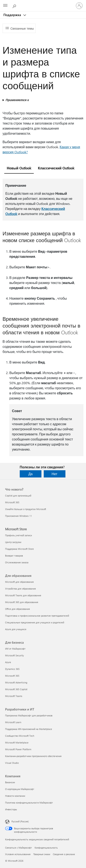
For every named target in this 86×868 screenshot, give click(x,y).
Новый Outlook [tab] (19, 168)
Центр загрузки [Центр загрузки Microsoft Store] (13, 542)
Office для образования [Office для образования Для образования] (18, 609)
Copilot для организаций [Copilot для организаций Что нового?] (18, 496)
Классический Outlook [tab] (56, 168)
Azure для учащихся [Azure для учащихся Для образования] (16, 629)
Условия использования (18, 854)
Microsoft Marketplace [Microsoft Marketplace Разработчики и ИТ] (17, 743)
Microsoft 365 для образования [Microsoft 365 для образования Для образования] (22, 602)
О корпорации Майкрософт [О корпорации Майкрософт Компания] (20, 789)
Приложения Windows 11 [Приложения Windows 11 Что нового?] (18, 516)
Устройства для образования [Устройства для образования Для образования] (20, 589)
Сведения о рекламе (64, 854)
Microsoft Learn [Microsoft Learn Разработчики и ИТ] (13, 722)
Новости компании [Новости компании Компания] (15, 796)
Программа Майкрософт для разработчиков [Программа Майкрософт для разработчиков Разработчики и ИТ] (29, 715)
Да (31, 474)
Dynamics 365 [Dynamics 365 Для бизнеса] (12, 669)
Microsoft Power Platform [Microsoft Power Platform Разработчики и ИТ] (18, 749)
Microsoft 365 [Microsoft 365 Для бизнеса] (12, 676)
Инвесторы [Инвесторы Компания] (11, 809)
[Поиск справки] (15, 5)
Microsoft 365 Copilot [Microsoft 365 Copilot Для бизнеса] (16, 689)
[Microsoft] (43, 3)
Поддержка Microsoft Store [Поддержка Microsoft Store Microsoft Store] (19, 549)
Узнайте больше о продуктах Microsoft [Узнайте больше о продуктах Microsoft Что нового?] (26, 509)
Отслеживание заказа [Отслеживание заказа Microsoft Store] (17, 562)
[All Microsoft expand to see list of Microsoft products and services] (5, 6)
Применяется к (17, 100)
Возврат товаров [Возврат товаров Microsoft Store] (14, 556)
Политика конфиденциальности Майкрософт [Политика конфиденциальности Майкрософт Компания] (29, 803)
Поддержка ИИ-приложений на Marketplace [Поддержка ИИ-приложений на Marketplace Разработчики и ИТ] (29, 729)
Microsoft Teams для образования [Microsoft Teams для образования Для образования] (23, 595)
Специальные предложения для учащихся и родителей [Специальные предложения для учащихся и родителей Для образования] (35, 622)
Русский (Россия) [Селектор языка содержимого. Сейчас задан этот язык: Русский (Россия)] (20, 821)
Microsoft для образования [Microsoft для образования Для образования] (19, 582)
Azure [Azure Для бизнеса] (8, 662)
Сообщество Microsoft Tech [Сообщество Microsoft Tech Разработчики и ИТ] (20, 736)
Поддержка (13, 15)
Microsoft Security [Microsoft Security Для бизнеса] (14, 655)
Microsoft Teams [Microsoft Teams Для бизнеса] (14, 696)
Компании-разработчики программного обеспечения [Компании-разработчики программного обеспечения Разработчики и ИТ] (33, 756)
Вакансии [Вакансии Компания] (10, 782)
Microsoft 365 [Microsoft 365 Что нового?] (12, 502)
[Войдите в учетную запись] (79, 6)
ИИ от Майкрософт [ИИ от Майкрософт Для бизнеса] (15, 649)
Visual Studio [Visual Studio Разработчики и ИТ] (12, 763)
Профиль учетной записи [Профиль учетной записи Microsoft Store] (18, 535)
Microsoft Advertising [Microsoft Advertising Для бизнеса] (16, 682)
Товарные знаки (42, 854)
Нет (54, 474)
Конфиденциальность (46, 848)
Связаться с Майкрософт (18, 848)
